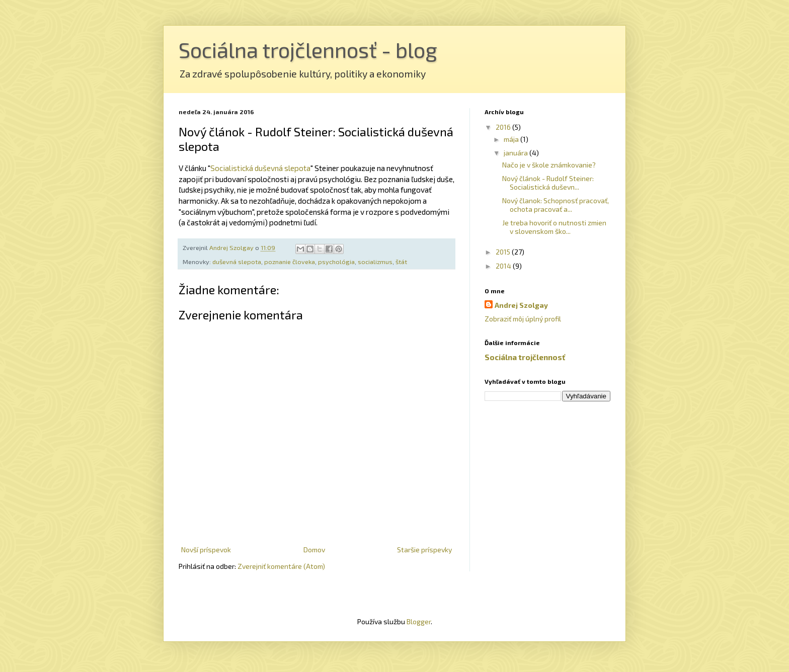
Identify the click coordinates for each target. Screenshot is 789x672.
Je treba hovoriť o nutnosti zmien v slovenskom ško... (554, 227)
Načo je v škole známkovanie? (549, 165)
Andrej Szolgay (521, 305)
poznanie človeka (290, 262)
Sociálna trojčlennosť (525, 357)
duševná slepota (237, 262)
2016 (504, 127)
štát (401, 262)
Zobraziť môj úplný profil (523, 319)
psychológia (336, 262)
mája (512, 139)
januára (517, 153)
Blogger (419, 621)
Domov (314, 550)
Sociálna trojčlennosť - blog (308, 49)
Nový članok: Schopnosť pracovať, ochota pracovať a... (556, 205)
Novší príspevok (206, 550)
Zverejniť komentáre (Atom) (281, 566)
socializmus (375, 262)
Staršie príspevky (424, 550)
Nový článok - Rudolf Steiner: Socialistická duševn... (548, 183)
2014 (504, 266)
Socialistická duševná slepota (260, 168)
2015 (504, 252)
